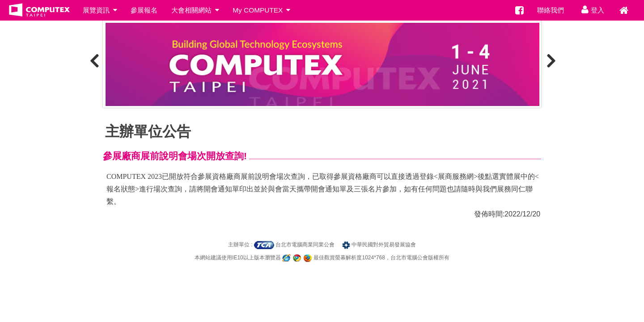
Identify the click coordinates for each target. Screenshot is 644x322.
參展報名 (144, 10)
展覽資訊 (100, 10)
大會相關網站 (195, 10)
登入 (591, 9)
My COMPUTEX (261, 10)
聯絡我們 (551, 10)
